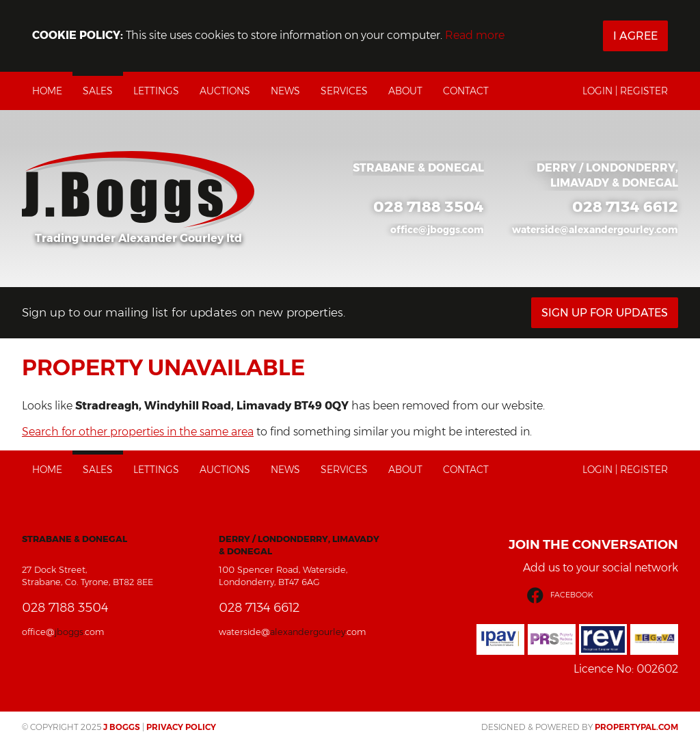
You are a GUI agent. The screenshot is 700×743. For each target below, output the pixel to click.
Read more (475, 35)
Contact (466, 91)
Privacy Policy (181, 727)
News (285, 91)
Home (47, 91)
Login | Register (625, 91)
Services (344, 91)
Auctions (225, 91)
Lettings (156, 91)
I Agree (635, 36)
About (405, 91)
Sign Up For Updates (605, 313)
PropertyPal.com (636, 727)
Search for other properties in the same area (138, 432)
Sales (98, 91)
